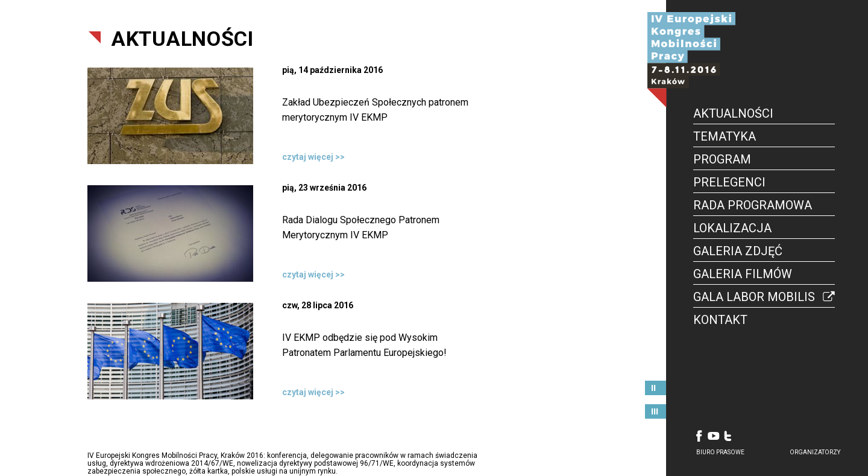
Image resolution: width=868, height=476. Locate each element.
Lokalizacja (732, 228)
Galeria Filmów (743, 274)
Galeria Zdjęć (738, 251)
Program (722, 159)
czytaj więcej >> (313, 157)
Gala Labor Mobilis (754, 297)
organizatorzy (815, 452)
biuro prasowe (720, 452)
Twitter (728, 436)
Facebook (699, 436)
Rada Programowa (753, 205)
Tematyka (725, 136)
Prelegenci (729, 182)
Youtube (713, 436)
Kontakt (720, 320)
